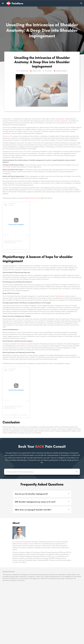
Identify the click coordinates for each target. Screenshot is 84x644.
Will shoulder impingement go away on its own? (35, 502)
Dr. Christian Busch (18, 542)
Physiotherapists (60, 296)
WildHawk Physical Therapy (32, 198)
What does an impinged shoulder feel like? (33, 510)
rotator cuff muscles (25, 151)
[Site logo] (15, 3)
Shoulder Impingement (62, 71)
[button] (42, 494)
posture (33, 321)
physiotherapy (45, 268)
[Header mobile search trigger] (81, 3)
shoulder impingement (61, 121)
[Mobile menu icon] (3, 3)
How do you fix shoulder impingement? (31, 494)
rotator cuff (9, 136)
